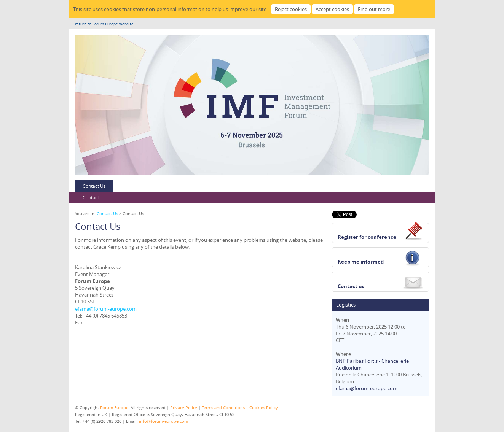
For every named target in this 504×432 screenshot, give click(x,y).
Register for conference (367, 237)
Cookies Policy (264, 407)
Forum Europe (114, 407)
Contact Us (94, 186)
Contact (91, 197)
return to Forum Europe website (104, 24)
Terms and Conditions (223, 407)
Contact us (351, 286)
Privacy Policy (184, 407)
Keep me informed (361, 262)
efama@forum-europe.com (106, 309)
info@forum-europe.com (163, 421)
